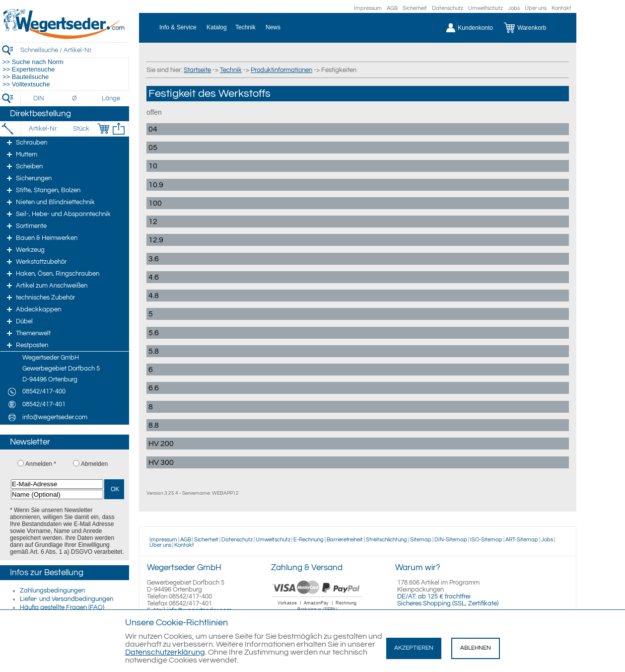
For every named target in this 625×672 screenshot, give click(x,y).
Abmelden (94, 464)
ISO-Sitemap (486, 540)
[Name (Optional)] (57, 494)
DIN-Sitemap (451, 540)
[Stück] (81, 129)
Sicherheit (415, 8)
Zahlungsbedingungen (52, 591)
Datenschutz (448, 8)
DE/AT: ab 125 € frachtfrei (434, 597)
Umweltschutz (486, 8)
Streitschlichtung (386, 540)
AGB (392, 8)
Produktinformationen (281, 70)
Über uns (536, 8)
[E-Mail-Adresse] (57, 484)
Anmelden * (41, 464)
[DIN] (39, 98)
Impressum (368, 8)
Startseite (197, 70)
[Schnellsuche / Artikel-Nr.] (74, 50)
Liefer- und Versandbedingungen (67, 599)
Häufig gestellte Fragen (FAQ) (62, 607)
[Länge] (111, 98)
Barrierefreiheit (345, 540)
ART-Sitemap (522, 540)
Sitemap (421, 540)
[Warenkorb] (532, 28)
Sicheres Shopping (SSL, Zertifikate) (448, 603)
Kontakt (561, 8)
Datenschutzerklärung (165, 652)
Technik (231, 70)
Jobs (514, 8)
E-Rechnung (309, 540)
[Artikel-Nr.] (43, 129)
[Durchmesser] (75, 98)
